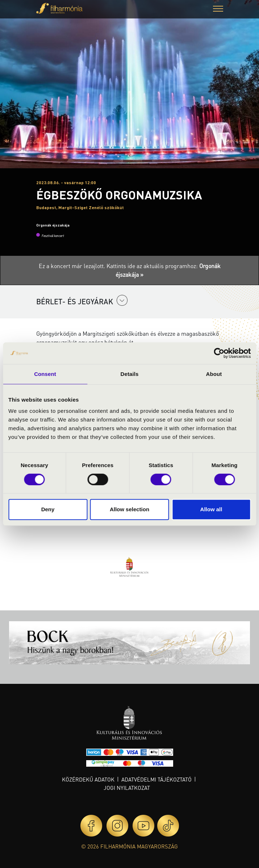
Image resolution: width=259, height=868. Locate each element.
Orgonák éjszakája (53, 225)
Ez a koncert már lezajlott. (73, 266)
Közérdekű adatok (88, 779)
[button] (218, 10)
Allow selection (129, 509)
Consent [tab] (45, 374)
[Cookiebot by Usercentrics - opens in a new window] (219, 353)
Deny (48, 509)
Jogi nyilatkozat (127, 788)
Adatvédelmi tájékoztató (156, 779)
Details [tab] (130, 374)
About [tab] (214, 374)
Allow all (211, 509)
